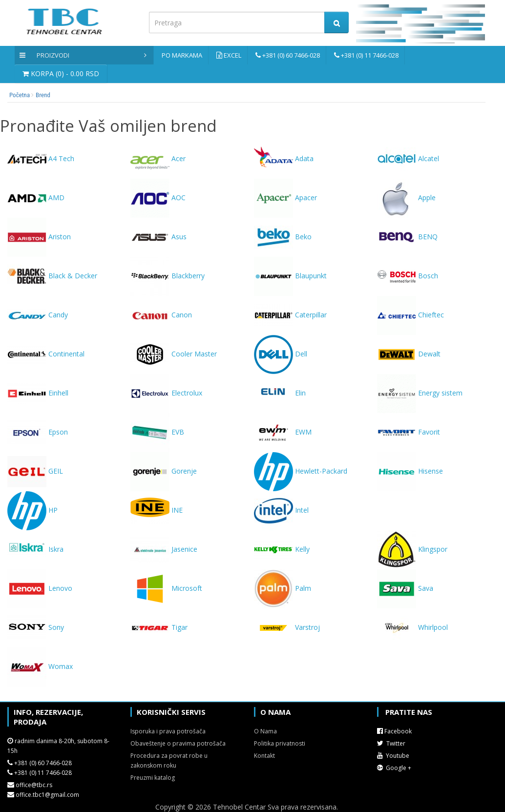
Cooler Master (174, 354)
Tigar (159, 627)
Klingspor (412, 549)
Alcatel (408, 158)
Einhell (38, 393)
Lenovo (40, 588)
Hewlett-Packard (301, 471)
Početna (20, 95)
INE (157, 510)
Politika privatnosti (280, 743)
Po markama (182, 55)
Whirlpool (412, 627)
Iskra (35, 549)
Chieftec (410, 315)
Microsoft (166, 588)
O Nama (265, 731)
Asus (158, 237)
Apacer (285, 198)
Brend (43, 95)
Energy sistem (420, 393)
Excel (232, 55)
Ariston (39, 237)
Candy (38, 315)
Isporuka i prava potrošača (168, 731)
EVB (157, 432)
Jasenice (164, 549)
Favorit (409, 432)
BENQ (407, 237)
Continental (46, 354)
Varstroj (287, 627)
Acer (158, 158)
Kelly (282, 549)
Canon (161, 315)
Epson (38, 432)
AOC (158, 198)
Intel (281, 510)
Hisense (410, 471)
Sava (405, 588)
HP (32, 510)
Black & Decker (52, 276)
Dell (281, 354)
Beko (283, 237)
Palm (283, 588)
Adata (284, 158)
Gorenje (164, 471)
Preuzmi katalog (153, 778)
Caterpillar (290, 315)
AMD (36, 198)
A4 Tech (41, 158)
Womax (40, 666)
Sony (36, 627)
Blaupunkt (290, 276)
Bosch (408, 276)
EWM (283, 432)
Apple (406, 198)
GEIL (35, 471)
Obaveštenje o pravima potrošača (178, 743)
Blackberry (168, 276)
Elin (280, 393)
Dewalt (409, 354)
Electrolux (166, 393)
